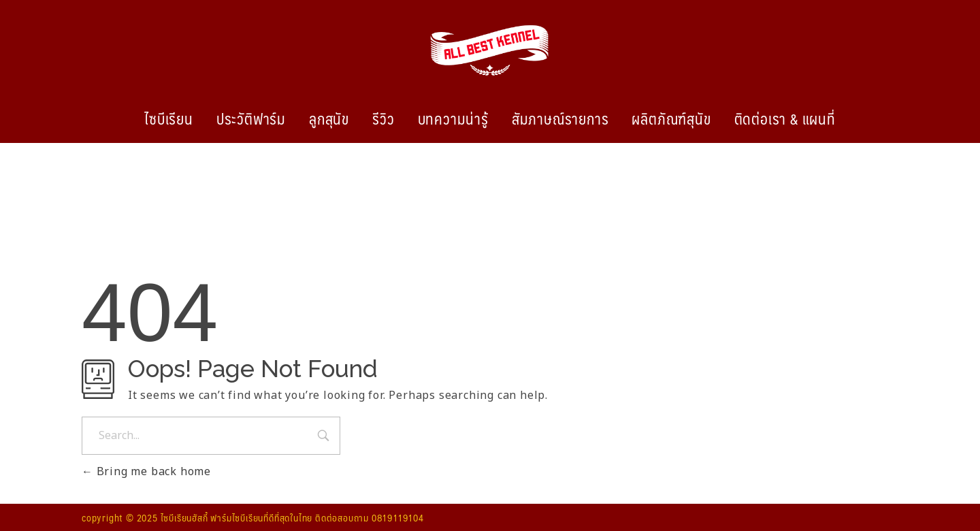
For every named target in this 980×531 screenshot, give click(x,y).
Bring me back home (146, 472)
